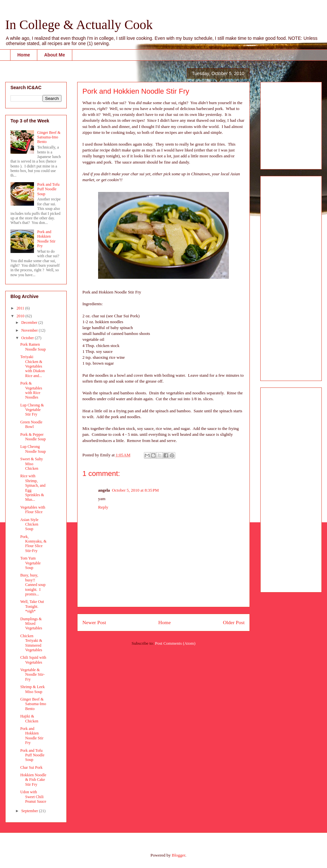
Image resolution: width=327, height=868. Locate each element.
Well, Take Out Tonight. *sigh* (32, 606)
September (30, 811)
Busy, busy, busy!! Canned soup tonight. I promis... (33, 585)
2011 (21, 308)
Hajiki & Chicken (29, 718)
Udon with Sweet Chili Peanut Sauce (33, 797)
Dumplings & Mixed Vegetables (31, 624)
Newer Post (94, 622)
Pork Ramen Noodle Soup (33, 347)
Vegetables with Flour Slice (33, 510)
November (30, 330)
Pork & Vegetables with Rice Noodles (31, 390)
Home (24, 55)
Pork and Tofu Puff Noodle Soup (48, 189)
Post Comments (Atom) (175, 643)
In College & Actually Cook (79, 25)
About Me (55, 55)
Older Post (234, 622)
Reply (103, 507)
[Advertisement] (285, 124)
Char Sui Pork (31, 767)
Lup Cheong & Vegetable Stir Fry (32, 410)
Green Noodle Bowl (31, 424)
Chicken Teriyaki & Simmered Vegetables (31, 643)
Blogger (178, 855)
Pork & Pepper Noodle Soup (33, 437)
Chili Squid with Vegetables (33, 660)
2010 (21, 316)
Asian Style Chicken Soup (29, 524)
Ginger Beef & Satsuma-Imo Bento (49, 137)
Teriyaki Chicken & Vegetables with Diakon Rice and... (33, 366)
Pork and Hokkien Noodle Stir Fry (46, 239)
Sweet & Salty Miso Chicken (32, 464)
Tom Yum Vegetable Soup (30, 563)
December (30, 323)
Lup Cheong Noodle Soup (33, 449)
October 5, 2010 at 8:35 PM (135, 490)
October (28, 338)
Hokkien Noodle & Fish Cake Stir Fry (33, 780)
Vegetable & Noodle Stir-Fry (32, 675)
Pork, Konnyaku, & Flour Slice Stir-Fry (33, 544)
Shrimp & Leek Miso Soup (33, 689)
